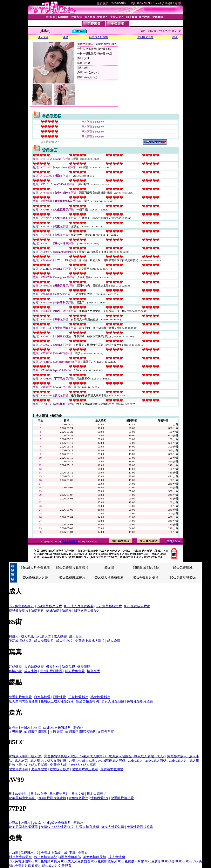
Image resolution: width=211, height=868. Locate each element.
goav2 (37, 727)
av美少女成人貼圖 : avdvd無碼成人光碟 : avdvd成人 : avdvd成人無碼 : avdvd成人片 (128, 761)
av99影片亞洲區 (51, 671)
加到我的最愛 (145, 37)
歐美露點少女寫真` (22, 798)
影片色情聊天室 (20, 857)
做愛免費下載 (19, 769)
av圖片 (25, 727)
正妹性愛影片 (78, 697)
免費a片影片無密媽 (52, 798)
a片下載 (70, 853)
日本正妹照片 (59, 794)
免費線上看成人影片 (90, 641)
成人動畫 (60, 636)
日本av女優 (39, 794)
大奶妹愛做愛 (34, 667)
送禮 (66, 37)
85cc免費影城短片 (72, 577)
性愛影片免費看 (20, 697)
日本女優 (78, 794)
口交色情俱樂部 (70, 541)
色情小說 (15, 671)
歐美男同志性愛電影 (23, 701)
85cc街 (109, 568)
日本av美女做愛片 (87, 610)
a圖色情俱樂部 (70, 857)
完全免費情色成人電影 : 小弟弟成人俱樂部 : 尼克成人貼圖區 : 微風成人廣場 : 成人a (104, 756)
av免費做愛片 (78, 798)
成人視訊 (27, 636)
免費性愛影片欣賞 (140, 701)
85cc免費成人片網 (35, 577)
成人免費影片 (44, 641)
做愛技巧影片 (59, 769)
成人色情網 (117, 857)
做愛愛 (67, 610)
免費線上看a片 (51, 853)
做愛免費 (68, 667)
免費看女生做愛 (112, 769)
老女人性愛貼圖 (113, 701)
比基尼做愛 (39, 769)
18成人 (14, 636)
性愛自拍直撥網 (87, 701)
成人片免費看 (75, 671)
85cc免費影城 (183, 568)
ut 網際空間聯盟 (36, 732)
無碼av (78, 727)
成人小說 (31, 671)
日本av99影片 (18, 794)
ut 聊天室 (57, 732)
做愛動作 (53, 667)
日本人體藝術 (97, 794)
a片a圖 (13, 853)
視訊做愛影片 (19, 610)
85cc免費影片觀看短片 (72, 568)
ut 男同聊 (15, 732)
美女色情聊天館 (95, 857)
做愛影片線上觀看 (85, 769)
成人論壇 (114, 641)
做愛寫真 (37, 610)
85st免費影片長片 (146, 577)
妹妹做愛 (53, 610)
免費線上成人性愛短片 (57, 701)
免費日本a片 (29, 853)
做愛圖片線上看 (122, 798)
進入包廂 (43, 37)
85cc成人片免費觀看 (35, 568)
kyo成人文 (44, 636)
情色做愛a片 (99, 798)
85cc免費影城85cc (183, 577)
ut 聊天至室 (106, 732)
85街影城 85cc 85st (146, 568)
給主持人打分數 (99, 37)
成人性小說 (64, 641)
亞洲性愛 (59, 697)
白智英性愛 (42, 697)
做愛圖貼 (84, 667)
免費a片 (84, 853)
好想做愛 (15, 667)
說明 (175, 37)
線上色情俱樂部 (46, 857)
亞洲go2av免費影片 (57, 727)
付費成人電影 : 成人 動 (25, 756)
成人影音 (76, 636)
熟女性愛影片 (100, 697)
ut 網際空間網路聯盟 (80, 732)
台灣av (13, 727)
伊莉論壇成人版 (20, 641)
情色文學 (94, 671)
